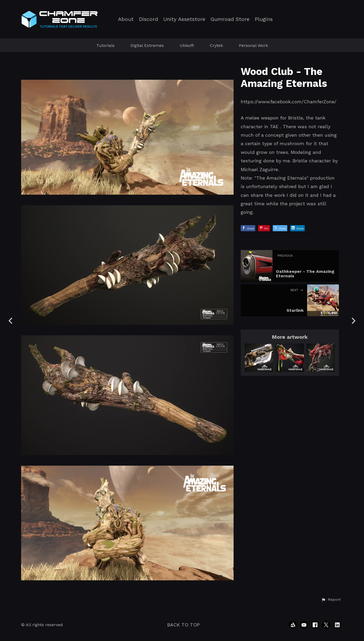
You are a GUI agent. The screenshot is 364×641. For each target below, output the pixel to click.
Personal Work (253, 45)
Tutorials (105, 45)
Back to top (183, 625)
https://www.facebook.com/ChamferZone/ (289, 102)
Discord (148, 19)
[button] (331, 600)
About (126, 19)
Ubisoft (187, 45)
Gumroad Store (230, 19)
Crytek (216, 45)
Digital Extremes (147, 45)
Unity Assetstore (184, 19)
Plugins (264, 19)
